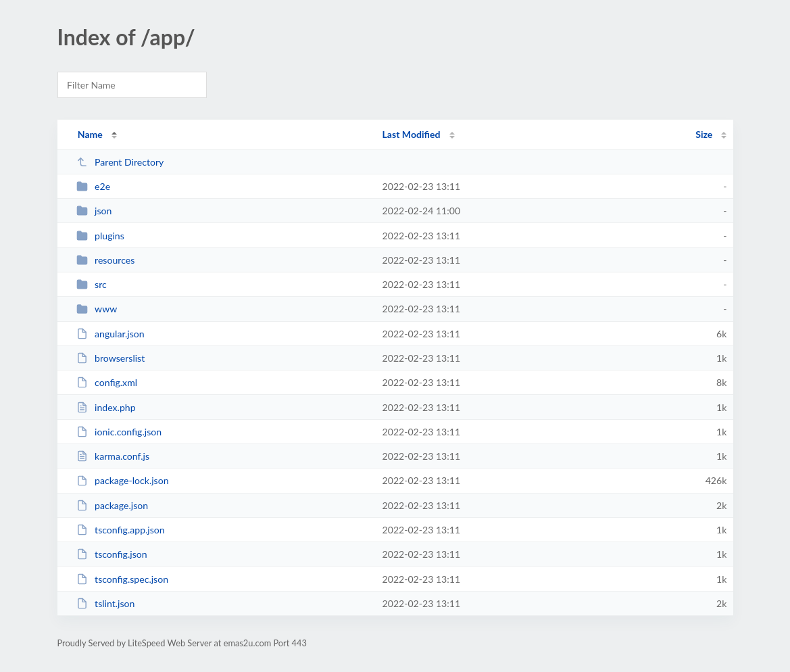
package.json (112, 505)
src (92, 284)
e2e (93, 186)
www (97, 309)
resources (106, 260)
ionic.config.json (119, 432)
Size (704, 134)
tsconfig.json (112, 554)
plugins (100, 236)
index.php (106, 407)
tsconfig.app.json (121, 530)
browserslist (111, 358)
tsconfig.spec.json (122, 579)
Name (90, 134)
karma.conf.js (113, 456)
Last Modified (412, 134)
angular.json (110, 334)
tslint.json (106, 603)
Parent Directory (120, 162)
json (94, 211)
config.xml (107, 382)
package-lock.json (123, 480)
